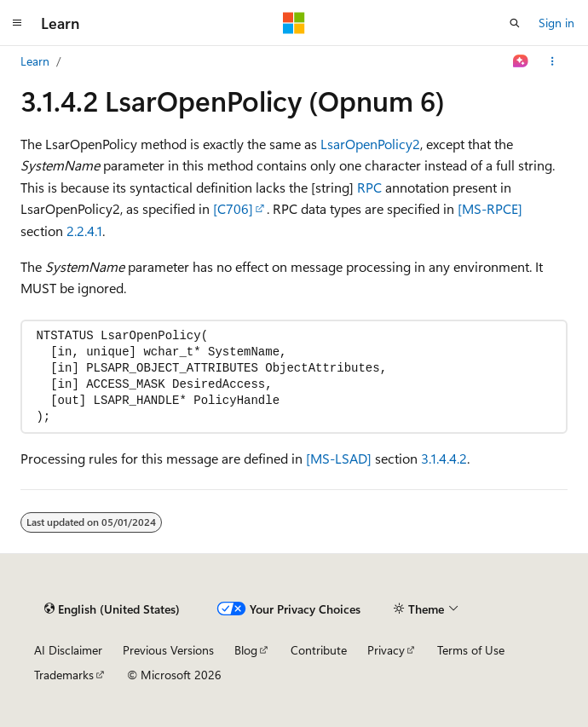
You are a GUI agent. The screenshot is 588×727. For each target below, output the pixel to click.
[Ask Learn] (521, 61)
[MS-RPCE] (490, 208)
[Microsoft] (294, 23)
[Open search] (515, 23)
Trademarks (64, 675)
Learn (35, 61)
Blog (246, 650)
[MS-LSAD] (339, 458)
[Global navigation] (17, 23)
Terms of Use (471, 650)
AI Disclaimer (68, 650)
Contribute (319, 650)
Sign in (556, 23)
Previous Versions (168, 650)
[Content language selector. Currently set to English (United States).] (112, 609)
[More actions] (553, 61)
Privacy (386, 650)
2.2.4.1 (84, 231)
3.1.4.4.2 (444, 458)
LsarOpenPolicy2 (370, 144)
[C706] (233, 208)
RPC (369, 187)
